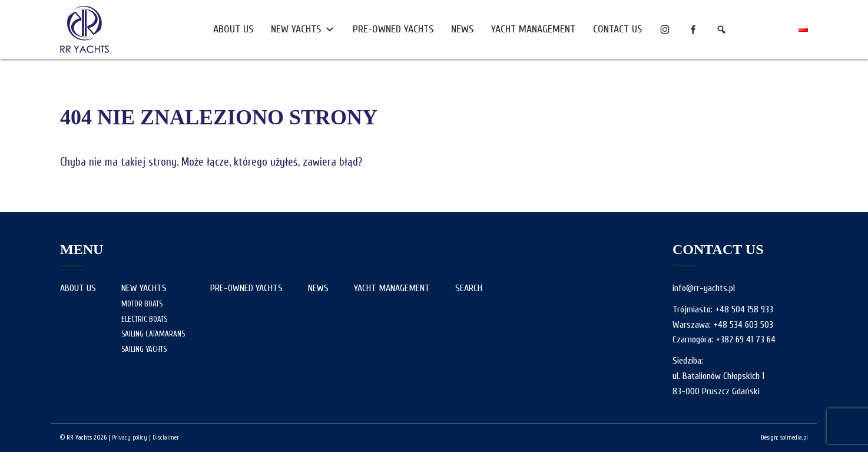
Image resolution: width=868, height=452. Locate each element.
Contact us (617, 29)
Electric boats (144, 319)
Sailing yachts (144, 349)
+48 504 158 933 (744, 309)
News (462, 29)
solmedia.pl (794, 438)
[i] (665, 29)
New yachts (303, 29)
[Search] (721, 29)
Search (469, 288)
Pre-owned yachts (393, 29)
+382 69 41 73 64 (746, 339)
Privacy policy (130, 438)
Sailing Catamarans (153, 334)
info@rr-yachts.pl (704, 288)
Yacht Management (533, 29)
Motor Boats (142, 304)
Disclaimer (166, 438)
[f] (693, 29)
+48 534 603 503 (743, 325)
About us (233, 29)
